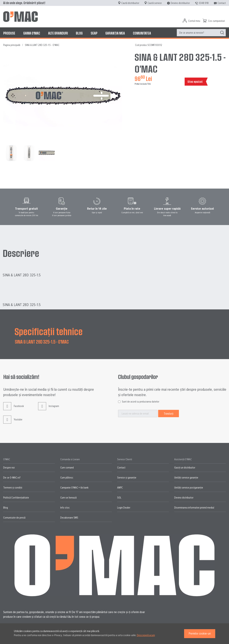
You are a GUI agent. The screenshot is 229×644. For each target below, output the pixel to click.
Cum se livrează (68, 498)
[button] (12, 153)
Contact (222, 3)
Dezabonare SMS (69, 518)
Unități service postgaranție (189, 488)
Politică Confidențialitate (16, 498)
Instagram (49, 409)
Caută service (155, 3)
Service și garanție (127, 478)
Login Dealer (124, 508)
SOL (119, 498)
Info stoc (65, 508)
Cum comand (67, 468)
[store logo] (20, 17)
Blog (6, 508)
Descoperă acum (146, 635)
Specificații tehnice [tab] (49, 331)
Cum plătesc (67, 478)
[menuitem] (9, 33)
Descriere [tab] (21, 253)
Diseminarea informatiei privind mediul (194, 508)
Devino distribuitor (180, 3)
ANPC (120, 488)
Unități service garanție (186, 478)
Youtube (13, 422)
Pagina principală (12, 45)
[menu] (114, 33)
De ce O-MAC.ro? (12, 478)
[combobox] (201, 33)
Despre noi (9, 468)
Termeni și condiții (13, 488)
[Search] (222, 33)
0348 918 (204, 3)
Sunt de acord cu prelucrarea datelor (141, 402)
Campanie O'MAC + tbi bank (74, 488)
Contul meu (194, 21)
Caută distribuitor (130, 3)
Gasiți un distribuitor (185, 468)
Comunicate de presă (14, 518)
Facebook (14, 409)
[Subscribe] (169, 414)
